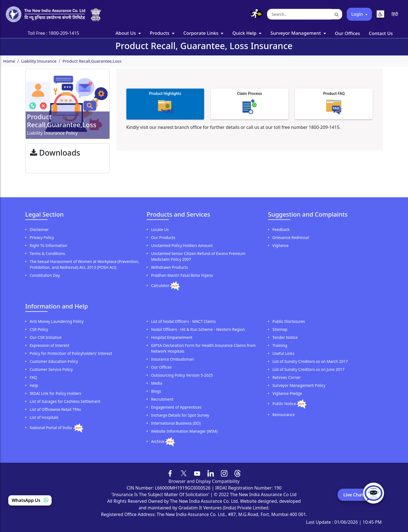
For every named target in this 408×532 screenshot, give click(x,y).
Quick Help (245, 33)
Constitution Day (45, 275)
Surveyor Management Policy (299, 385)
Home (9, 61)
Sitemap (280, 329)
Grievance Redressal (291, 237)
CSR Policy (39, 329)
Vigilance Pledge (287, 393)
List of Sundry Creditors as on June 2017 (309, 369)
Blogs (156, 391)
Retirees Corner (287, 377)
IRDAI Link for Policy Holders (56, 393)
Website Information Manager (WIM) (184, 431)
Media (157, 383)
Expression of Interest (50, 345)
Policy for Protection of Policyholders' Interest (71, 353)
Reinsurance (284, 415)
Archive (158, 441)
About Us (126, 33)
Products (160, 33)
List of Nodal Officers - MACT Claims (184, 321)
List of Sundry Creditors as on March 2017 (310, 361)
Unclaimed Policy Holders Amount (182, 245)
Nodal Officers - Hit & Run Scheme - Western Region (198, 329)
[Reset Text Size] (381, 14)
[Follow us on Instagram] (224, 473)
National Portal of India (51, 428)
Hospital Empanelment (172, 337)
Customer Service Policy (51, 369)
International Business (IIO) (176, 423)
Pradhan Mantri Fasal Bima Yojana (182, 275)
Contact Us (381, 33)
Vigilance (281, 245)
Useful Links (283, 353)
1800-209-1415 (64, 33)
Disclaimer (39, 229)
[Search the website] (299, 14)
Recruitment (162, 399)
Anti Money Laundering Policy (57, 321)
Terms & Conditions (48, 253)
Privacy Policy (42, 237)
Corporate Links (202, 33)
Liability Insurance (39, 61)
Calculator (160, 285)
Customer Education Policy (54, 361)
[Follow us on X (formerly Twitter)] (184, 473)
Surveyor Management (296, 33)
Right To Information (49, 245)
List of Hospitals (44, 417)
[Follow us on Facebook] (170, 473)
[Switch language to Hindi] (395, 14)
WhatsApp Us (30, 500)
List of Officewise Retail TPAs (55, 409)
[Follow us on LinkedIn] (211, 473)
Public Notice (284, 404)
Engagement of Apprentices (176, 407)
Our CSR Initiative (46, 337)
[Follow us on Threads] (238, 473)
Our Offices (347, 33)
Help (34, 385)
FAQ (34, 377)
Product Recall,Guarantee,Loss (92, 61)
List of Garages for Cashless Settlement (65, 401)
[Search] (337, 14)
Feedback (281, 229)
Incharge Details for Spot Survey (180, 415)
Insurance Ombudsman (173, 359)
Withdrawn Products (170, 267)
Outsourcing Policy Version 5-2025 (182, 375)
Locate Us (160, 229)
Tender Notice (285, 337)
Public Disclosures (289, 321)
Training (280, 345)
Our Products (163, 237)
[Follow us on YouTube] (197, 473)
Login (358, 14)
